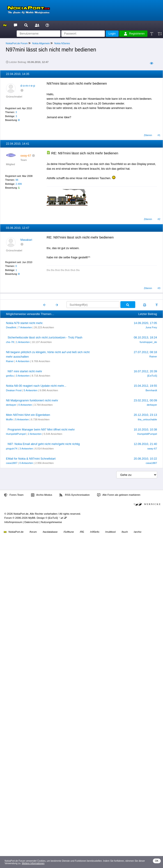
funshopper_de (148, 342)
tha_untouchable (147, 419)
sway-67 (152, 449)
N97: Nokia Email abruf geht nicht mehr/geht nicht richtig (44, 444)
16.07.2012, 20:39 (145, 371)
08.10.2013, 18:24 (145, 337)
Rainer (10, 361)
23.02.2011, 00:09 (145, 400)
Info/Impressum (13, 522)
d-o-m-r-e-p (28, 86)
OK (157, 861)
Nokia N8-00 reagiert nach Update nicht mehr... (36, 386)
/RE (82, 532)
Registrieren (134, 34)
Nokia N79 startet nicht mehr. (25, 323)
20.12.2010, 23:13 (145, 415)
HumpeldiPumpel (16, 434)
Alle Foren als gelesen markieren (119, 495)
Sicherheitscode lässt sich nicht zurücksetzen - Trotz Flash (45, 337)
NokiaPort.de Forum (17, 43)
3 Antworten (23, 376)
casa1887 (12, 463)
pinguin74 (12, 449)
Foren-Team (14, 495)
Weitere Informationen (33, 863)
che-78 (10, 342)
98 (17, 180)
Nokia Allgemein (41, 43)
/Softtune (69, 532)
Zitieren (148, 135)
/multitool (110, 532)
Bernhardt (151, 390)
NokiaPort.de (14, 532)
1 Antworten (23, 342)
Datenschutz (32, 522)
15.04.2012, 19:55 (145, 386)
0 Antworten (25, 405)
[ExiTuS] (152, 376)
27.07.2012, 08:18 (145, 352)
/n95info (95, 532)
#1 (159, 135)
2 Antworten (35, 434)
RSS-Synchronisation (75, 495)
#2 (159, 219)
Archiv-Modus (42, 495)
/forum (33, 532)
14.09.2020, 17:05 (145, 323)
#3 (159, 288)
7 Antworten (25, 327)
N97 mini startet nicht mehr (25, 371)
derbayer (11, 405)
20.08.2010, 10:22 (145, 459)
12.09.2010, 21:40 (145, 444)
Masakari (26, 240)
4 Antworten (23, 361)
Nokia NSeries (62, 43)
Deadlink (11, 327)
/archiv (138, 532)
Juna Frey (151, 327)
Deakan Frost (14, 390)
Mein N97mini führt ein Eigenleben (28, 415)
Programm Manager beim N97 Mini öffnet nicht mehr (41, 429)
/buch (125, 532)
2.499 (19, 184)
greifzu (10, 376)
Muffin (10, 419)
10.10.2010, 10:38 (145, 429)
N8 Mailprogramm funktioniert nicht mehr (32, 400)
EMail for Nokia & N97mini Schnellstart (31, 459)
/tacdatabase (50, 532)
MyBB (32, 518)
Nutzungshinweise (51, 522)
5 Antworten (31, 390)
